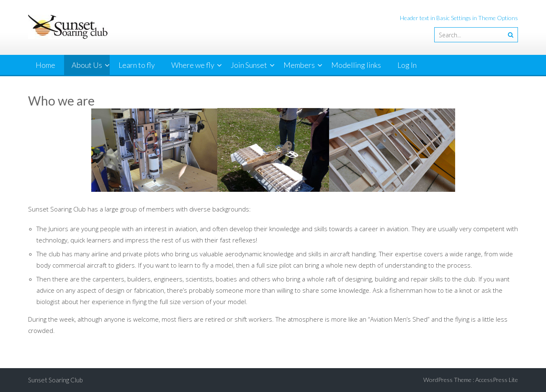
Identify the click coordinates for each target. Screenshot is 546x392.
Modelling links (356, 65)
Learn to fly (137, 65)
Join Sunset (249, 65)
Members (299, 65)
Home (45, 65)
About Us (87, 65)
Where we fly (193, 65)
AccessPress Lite (497, 380)
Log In (407, 65)
